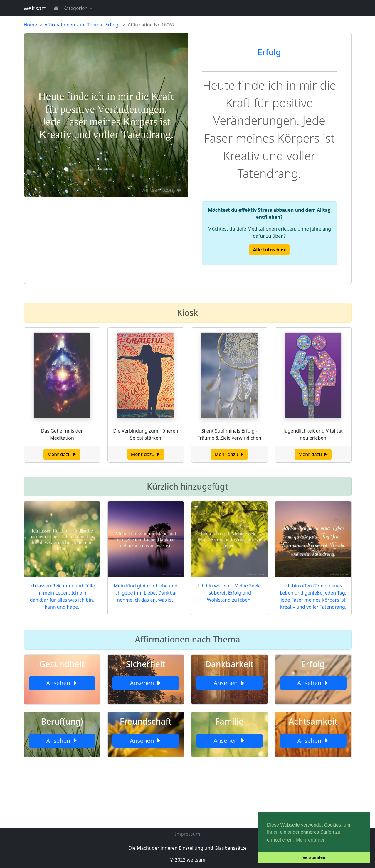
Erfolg (269, 52)
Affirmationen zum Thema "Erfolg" (82, 25)
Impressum (188, 834)
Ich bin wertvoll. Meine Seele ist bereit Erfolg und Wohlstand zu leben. (229, 593)
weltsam (35, 8)
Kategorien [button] (76, 8)
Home (31, 25)
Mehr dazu (62, 454)
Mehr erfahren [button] (311, 840)
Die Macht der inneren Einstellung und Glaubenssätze (187, 848)
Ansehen (62, 683)
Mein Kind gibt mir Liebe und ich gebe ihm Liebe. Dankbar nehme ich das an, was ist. (146, 593)
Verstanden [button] (314, 857)
